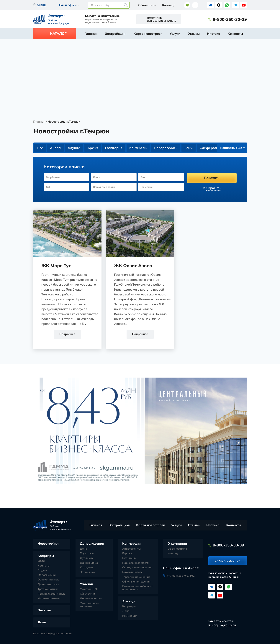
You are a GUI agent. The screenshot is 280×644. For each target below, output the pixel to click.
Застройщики (116, 34)
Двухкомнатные (48, 584)
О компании (177, 544)
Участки (87, 584)
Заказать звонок (228, 561)
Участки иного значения (89, 605)
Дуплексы (87, 558)
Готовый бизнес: (133, 572)
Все (40, 148)
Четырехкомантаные (51, 594)
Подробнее (67, 334)
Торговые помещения (136, 577)
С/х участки (87, 594)
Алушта (74, 148)
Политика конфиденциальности (52, 634)
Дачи (42, 622)
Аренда (128, 601)
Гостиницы (129, 558)
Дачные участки (91, 599)
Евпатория (114, 148)
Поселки (44, 610)
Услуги (175, 34)
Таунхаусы (87, 554)
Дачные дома (89, 563)
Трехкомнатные (48, 589)
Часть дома (87, 572)
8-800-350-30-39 (230, 19)
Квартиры (46, 556)
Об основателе (177, 549)
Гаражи (127, 554)
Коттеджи (86, 568)
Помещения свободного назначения (138, 588)
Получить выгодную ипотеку (162, 19)
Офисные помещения (136, 582)
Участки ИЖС (89, 589)
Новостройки (48, 544)
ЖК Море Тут (56, 266)
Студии (42, 571)
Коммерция (131, 544)
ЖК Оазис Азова (134, 266)
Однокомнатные (48, 580)
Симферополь (212, 148)
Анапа (55, 148)
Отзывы (194, 34)
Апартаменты (131, 549)
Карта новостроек (148, 34)
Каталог (58, 34)
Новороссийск (166, 148)
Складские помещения (137, 568)
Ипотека (214, 34)
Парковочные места (135, 563)
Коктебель (139, 148)
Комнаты (44, 566)
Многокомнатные (49, 599)
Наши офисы (68, 5)
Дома (84, 549)
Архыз (93, 148)
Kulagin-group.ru (222, 625)
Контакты (235, 34)
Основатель (147, 5)
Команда (169, 5)
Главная (91, 34)
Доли (41, 561)
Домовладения (92, 544)
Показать (212, 178)
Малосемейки (47, 575)
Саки (189, 148)
